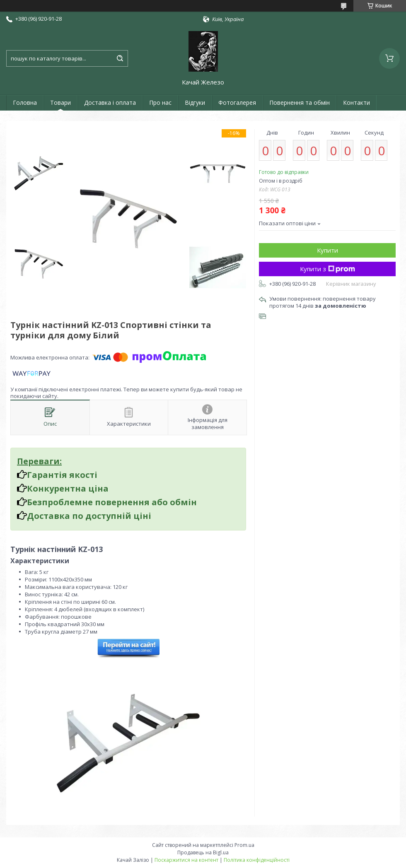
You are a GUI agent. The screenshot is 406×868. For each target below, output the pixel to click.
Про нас (160, 102)
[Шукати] (120, 58)
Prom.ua (244, 845)
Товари (60, 102)
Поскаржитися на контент (186, 860)
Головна (25, 102)
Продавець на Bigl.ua (203, 852)
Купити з (327, 269)
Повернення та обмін (300, 102)
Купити (327, 250)
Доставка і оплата (110, 102)
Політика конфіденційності (257, 860)
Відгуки (195, 102)
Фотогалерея (237, 102)
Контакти (356, 102)
